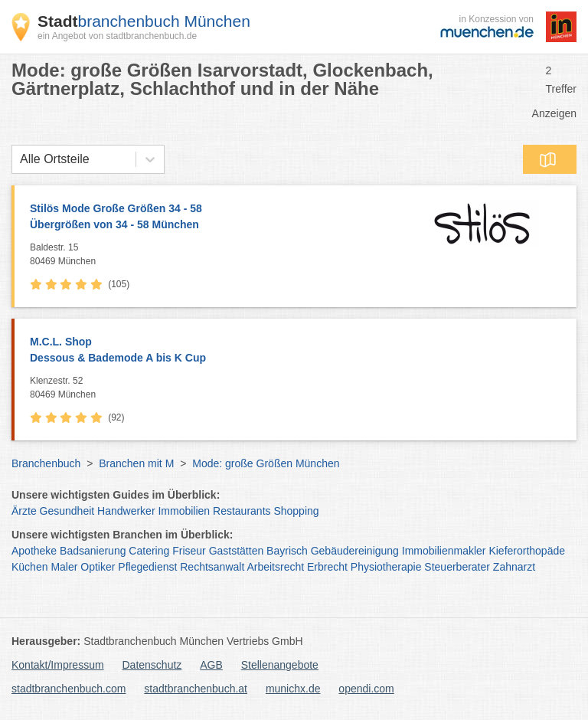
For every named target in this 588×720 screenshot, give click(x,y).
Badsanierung (93, 551)
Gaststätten (237, 551)
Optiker (98, 567)
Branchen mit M (136, 463)
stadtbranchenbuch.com (69, 689)
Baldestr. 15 (217, 255)
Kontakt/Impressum (58, 665)
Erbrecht (327, 567)
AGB (211, 665)
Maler (64, 567)
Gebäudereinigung (355, 551)
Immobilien (184, 511)
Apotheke (34, 551)
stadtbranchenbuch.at (196, 689)
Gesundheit (67, 511)
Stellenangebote (280, 665)
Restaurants (242, 511)
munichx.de (293, 689)
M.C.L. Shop (296, 351)
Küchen (29, 567)
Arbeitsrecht (275, 567)
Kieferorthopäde (527, 551)
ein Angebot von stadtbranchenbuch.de (117, 36)
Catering (149, 551)
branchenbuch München (144, 21)
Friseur (189, 551)
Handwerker (126, 511)
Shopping (296, 511)
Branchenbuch (46, 463)
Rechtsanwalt (212, 567)
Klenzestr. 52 (299, 388)
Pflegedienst (147, 567)
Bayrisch (287, 551)
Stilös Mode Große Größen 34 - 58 (217, 218)
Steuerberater (457, 567)
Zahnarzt (514, 567)
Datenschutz (152, 665)
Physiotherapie (386, 567)
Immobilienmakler (444, 551)
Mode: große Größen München (266, 463)
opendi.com (366, 689)
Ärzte (24, 511)
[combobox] (20, 159)
